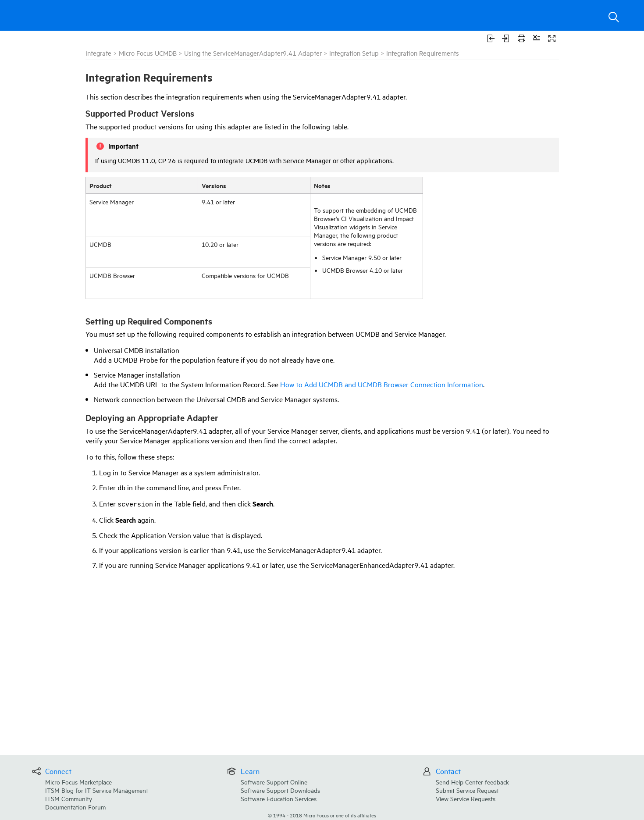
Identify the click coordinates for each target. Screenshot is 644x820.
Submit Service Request (467, 790)
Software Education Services (279, 798)
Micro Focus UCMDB (148, 53)
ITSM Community (69, 798)
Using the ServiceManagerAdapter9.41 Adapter (253, 53)
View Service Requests (466, 798)
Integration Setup (354, 53)
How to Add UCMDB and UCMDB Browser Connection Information (382, 384)
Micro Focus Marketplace (78, 782)
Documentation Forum (75, 807)
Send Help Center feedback (472, 782)
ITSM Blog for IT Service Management (97, 790)
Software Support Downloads (280, 790)
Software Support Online (274, 782)
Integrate (98, 53)
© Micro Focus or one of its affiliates (322, 815)
